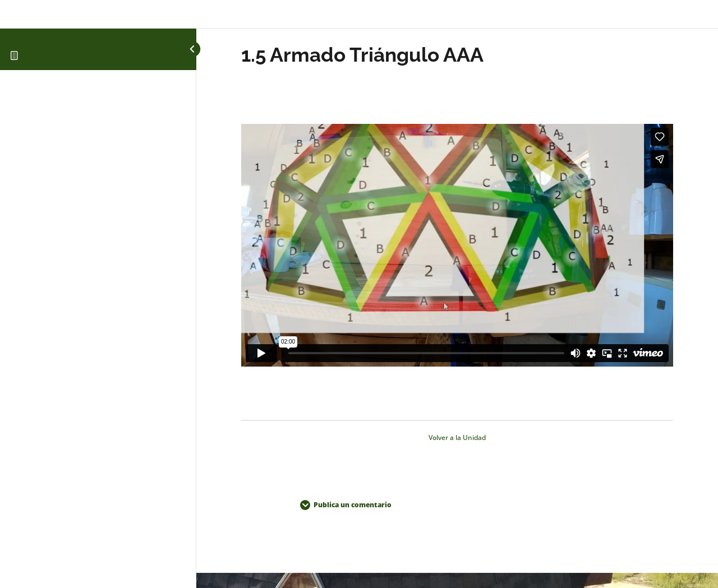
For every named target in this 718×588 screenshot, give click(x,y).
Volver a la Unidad (457, 437)
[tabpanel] (457, 247)
